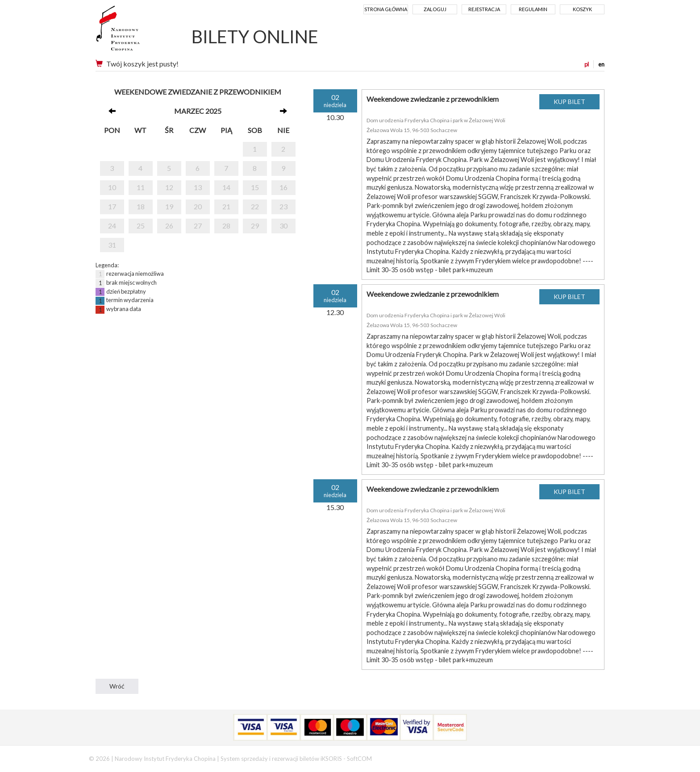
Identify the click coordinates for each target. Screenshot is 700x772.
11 (141, 187)
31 (112, 245)
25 (141, 226)
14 (226, 187)
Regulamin (533, 9)
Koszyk (582, 9)
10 (112, 187)
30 (283, 226)
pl (587, 64)
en (601, 64)
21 (226, 206)
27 (198, 226)
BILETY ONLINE (255, 37)
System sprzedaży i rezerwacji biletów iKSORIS (281, 759)
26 (169, 226)
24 (112, 226)
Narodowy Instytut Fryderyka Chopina (135, 31)
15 (255, 187)
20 (198, 206)
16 (283, 187)
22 (255, 206)
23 (283, 206)
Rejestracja (484, 9)
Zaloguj (435, 9)
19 (169, 206)
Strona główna (386, 9)
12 (169, 187)
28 (226, 226)
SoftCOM (359, 759)
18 (141, 206)
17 (112, 206)
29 (255, 226)
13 (198, 187)
